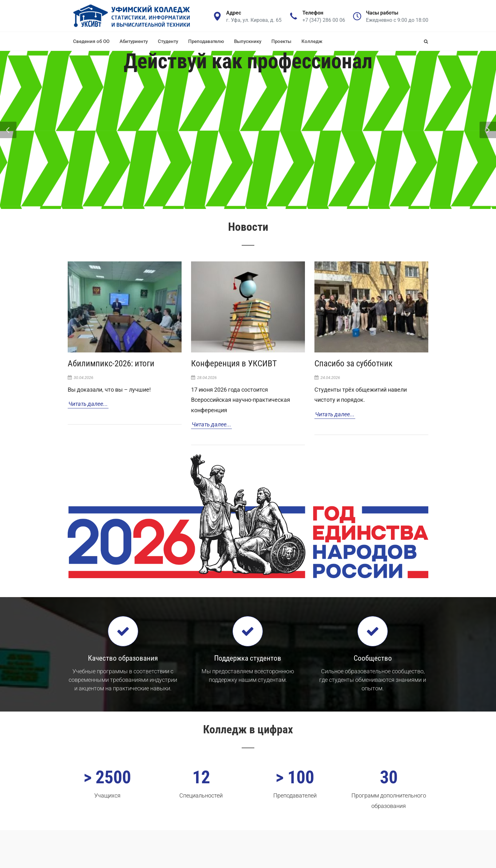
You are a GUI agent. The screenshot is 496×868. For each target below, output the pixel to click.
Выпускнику (248, 41)
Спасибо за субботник (353, 364)
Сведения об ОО (91, 41)
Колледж (312, 41)
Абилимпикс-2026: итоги (111, 364)
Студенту (168, 41)
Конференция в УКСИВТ (234, 364)
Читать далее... (88, 404)
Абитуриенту (134, 41)
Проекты (281, 41)
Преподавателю (206, 41)
